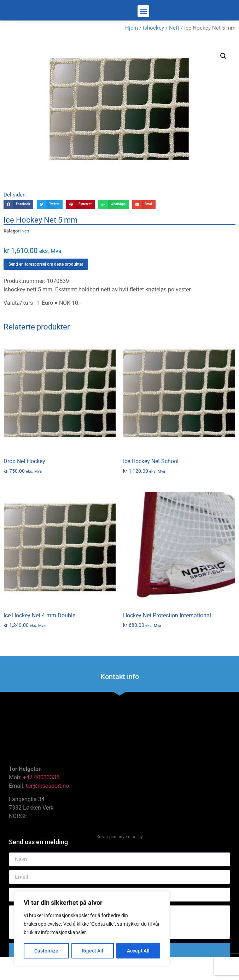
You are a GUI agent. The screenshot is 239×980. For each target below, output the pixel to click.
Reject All (93, 951)
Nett (174, 47)
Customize (46, 951)
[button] (143, 21)
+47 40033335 (41, 797)
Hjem (132, 47)
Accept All (139, 951)
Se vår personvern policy (120, 856)
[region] (92, 929)
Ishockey (153, 47)
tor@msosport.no (48, 805)
